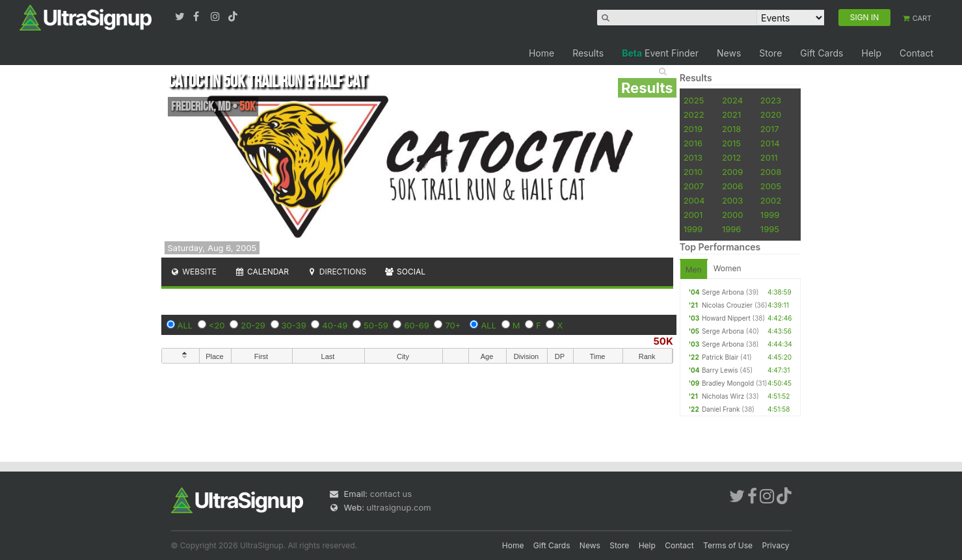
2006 (732, 186)
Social (405, 272)
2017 (770, 129)
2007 (694, 186)
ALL (185, 325)
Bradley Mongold (728, 383)
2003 (732, 200)
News (729, 53)
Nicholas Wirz (723, 396)
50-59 (376, 325)
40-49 (335, 325)
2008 (771, 172)
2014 (770, 143)
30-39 (294, 325)
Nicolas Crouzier (727, 305)
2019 (693, 129)
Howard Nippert (726, 318)
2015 (731, 143)
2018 (731, 129)
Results (588, 53)
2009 (732, 172)
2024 (732, 100)
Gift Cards (822, 53)
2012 (731, 157)
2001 (693, 215)
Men (694, 270)
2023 (771, 100)
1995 (770, 229)
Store (770, 53)
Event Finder (660, 53)
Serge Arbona (723, 292)
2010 (693, 172)
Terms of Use (728, 545)
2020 (771, 114)
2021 (731, 114)
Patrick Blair (720, 357)
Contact (916, 53)
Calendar (262, 272)
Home (541, 53)
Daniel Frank (721, 409)
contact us (391, 494)
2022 (694, 114)
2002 (771, 200)
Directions (337, 272)
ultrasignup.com (399, 507)
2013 (693, 157)
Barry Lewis (720, 370)
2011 (769, 157)
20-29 (253, 325)
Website (194, 272)
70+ (453, 325)
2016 (693, 143)
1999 (770, 215)
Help (871, 53)
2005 (771, 186)
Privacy (776, 545)
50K (663, 341)
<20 (217, 325)
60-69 (416, 325)
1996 (731, 229)
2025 (694, 100)
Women (728, 268)
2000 (733, 215)
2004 (694, 200)
